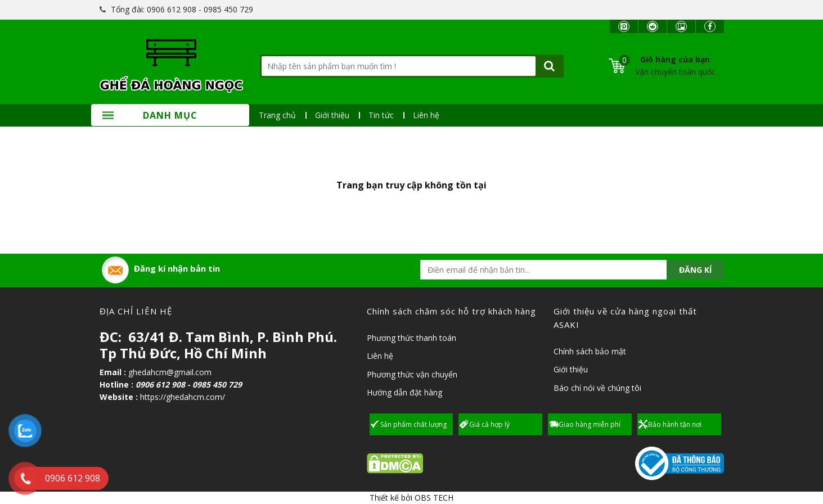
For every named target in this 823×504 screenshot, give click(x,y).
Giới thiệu (332, 115)
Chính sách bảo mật (590, 351)
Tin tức (381, 115)
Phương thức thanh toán (411, 338)
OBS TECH (434, 498)
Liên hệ (426, 115)
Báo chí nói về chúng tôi (597, 388)
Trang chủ (277, 115)
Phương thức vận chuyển (412, 374)
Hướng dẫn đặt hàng (404, 392)
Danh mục (150, 115)
